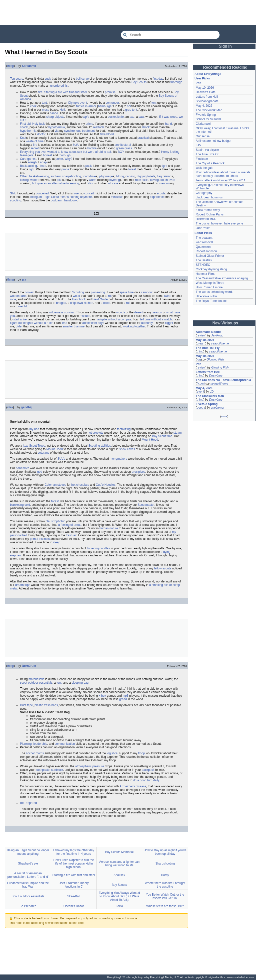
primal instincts (40, 539)
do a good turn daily (146, 780)
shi (129, 106)
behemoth (22, 468)
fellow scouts (163, 568)
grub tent (131, 110)
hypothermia (56, 127)
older (19, 326)
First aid (25, 124)
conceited (42, 193)
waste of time (35, 141)
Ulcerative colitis (207, 296)
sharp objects (55, 117)
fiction (201, 384)
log (199, 359)
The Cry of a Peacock (210, 163)
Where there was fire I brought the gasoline (165, 885)
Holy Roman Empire (209, 287)
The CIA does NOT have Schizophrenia (223, 380)
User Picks (202, 78)
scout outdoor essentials (36, 683)
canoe (54, 113)
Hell (62, 110)
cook (33, 106)
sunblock (57, 770)
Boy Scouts (139, 82)
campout (147, 292)
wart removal (204, 242)
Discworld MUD (206, 219)
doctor (41, 134)
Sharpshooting (165, 864)
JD (212, 392)
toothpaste (42, 770)
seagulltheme (220, 343)
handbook (71, 200)
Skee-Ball (74, 896)
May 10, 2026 (205, 88)
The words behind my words (214, 292)
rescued (85, 316)
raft (128, 303)
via (57, 131)
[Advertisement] (128, 13)
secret (35, 148)
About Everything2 (208, 74)
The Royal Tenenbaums (212, 301)
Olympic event (77, 103)
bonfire (92, 148)
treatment (88, 131)
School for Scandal (208, 119)
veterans (43, 453)
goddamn (57, 200)
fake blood (107, 134)
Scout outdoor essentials (28, 896)
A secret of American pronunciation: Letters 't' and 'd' (28, 875)
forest (132, 169)
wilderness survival (62, 312)
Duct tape (26, 705)
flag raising (164, 176)
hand (169, 124)
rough (32, 162)
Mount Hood (150, 440)
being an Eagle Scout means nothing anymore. (61, 197)
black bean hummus (209, 197)
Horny (165, 875)
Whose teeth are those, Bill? (165, 906)
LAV (198, 145)
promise (110, 92)
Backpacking (28, 166)
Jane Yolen (203, 228)
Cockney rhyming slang (211, 269)
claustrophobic (55, 521)
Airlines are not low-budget (213, 141)
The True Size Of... (208, 154)
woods (121, 312)
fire (40, 92)
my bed (34, 429)
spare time (126, 292)
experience (157, 197)
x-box (102, 696)
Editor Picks (203, 233)
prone (65, 169)
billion (90, 183)
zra (24, 280)
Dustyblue (216, 376)
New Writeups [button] (225, 323)
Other (24, 176)
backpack (148, 770)
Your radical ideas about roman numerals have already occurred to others (223, 174)
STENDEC (203, 265)
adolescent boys (93, 323)
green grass (124, 148)
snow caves (127, 449)
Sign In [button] (225, 46)
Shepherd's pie (28, 864)
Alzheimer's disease (133, 786)
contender (112, 103)
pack (89, 166)
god (40, 472)
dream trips (23, 585)
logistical (112, 753)
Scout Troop (37, 446)
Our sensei (203, 136)
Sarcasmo (29, 66)
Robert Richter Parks (210, 214)
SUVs (61, 459)
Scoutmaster (146, 505)
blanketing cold (20, 505)
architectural (123, 145)
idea (10, 407)
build (76, 145)
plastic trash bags (46, 705)
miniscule (117, 197)
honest (47, 155)
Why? (68, 159)
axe (132, 117)
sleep (57, 542)
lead (64, 323)
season (157, 312)
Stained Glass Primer (210, 256)
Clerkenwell (203, 124)
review (201, 335)
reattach (99, 127)
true (76, 193)
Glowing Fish (215, 359)
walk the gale (204, 168)
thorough (176, 82)
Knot (23, 138)
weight (23, 306)
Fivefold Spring (206, 115)
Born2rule (29, 666)
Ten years (16, 79)
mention (164, 183)
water (34, 180)
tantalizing (124, 429)
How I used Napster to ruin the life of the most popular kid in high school (74, 864)
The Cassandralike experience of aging (222, 278)
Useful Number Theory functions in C (74, 885)
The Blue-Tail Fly (208, 348)
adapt (44, 162)
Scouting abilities (99, 446)
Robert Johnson (206, 251)
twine (168, 296)
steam (178, 433)
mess (46, 110)
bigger (169, 323)
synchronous (73, 131)
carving (130, 176)
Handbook (79, 299)
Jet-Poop (217, 335)
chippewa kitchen (82, 303)
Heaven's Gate (206, 92)
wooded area (19, 296)
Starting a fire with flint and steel (65, 92)
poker (59, 159)
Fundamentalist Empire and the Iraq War (28, 885)
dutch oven (168, 180)
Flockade (202, 159)
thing (10, 66)
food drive (89, 176)
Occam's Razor (74, 906)
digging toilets (146, 176)
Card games (28, 159)
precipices (138, 472)
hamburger (105, 106)
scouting (16, 200)
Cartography (204, 193)
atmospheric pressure (90, 766)
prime (89, 124)
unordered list (59, 86)
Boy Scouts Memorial (119, 852)
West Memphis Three (210, 283)
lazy (26, 446)
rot (110, 296)
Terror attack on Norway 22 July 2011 (221, 180)
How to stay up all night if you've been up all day (165, 852)
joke (59, 180)
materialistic (36, 679)
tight (164, 166)
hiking (120, 176)
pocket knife (116, 117)
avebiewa (217, 408)
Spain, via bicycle (207, 150)
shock (24, 127)
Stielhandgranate (207, 101)
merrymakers (118, 459)
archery (56, 176)
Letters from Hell (207, 97)
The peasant (204, 238)
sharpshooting (72, 176)
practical (143, 138)
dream (201, 343)
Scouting (78, 292)
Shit (13, 193)
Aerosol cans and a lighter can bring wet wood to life (119, 864)
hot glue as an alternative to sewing (55, 183)
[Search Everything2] (170, 35)
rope (138, 180)
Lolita (119, 906)
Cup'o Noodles (105, 485)
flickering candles (98, 548)
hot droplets (95, 433)
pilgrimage (106, 176)
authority (147, 323)
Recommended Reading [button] (225, 67)
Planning (26, 744)
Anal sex (119, 875)
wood (77, 296)
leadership (40, 744)
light (31, 169)
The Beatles (204, 260)
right (86, 117)
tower (107, 303)
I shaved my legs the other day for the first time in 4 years (74, 852)
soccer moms (35, 753)
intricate (113, 183)
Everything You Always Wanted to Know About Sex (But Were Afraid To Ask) (119, 896)
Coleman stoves (55, 485)
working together (134, 326)
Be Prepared (28, 803)
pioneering (98, 292)
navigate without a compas (113, 319)
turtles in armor (86, 106)
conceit (89, 193)
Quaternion (203, 247)
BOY (121, 152)
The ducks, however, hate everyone (219, 223)
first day (158, 79)
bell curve (82, 79)
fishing (24, 180)
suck (48, 79)
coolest (29, 292)
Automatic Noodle (209, 332)
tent (44, 103)
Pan (198, 83)
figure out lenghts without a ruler (31, 323)
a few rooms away (208, 210)
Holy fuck (38, 124)
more (224, 416)
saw (141, 117)
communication (65, 744)
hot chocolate (80, 485)
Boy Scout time (162, 436)
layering (115, 180)
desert (138, 312)
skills (145, 180)
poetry (201, 408)
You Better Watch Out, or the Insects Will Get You (165, 896)
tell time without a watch (156, 319)
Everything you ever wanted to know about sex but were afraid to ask (66, 152)
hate (43, 166)
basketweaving (39, 176)
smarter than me (74, 326)
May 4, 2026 (204, 106)
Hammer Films (205, 274)
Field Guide (100, 299)
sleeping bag (80, 683)
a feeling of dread (70, 525)
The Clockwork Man (209, 110)
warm (93, 180)
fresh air (71, 535)
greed (123, 699)
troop (141, 753)
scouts (161, 193)
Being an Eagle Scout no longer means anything (28, 852)
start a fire (20, 319)
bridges (61, 303)
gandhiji (27, 407)
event (200, 392)
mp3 (125, 696)
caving (154, 180)
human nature (109, 528)
